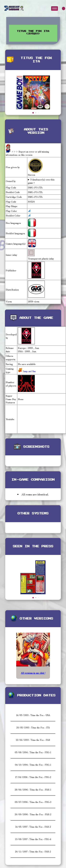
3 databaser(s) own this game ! (41, 181)
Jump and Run (29, 371)
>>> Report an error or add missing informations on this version (27, 153)
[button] (33, 113)
